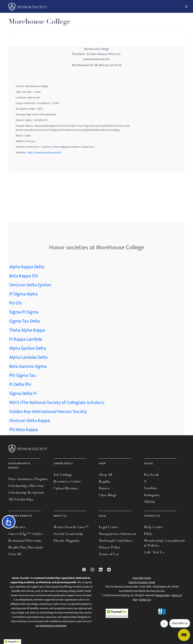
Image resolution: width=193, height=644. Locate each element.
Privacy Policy (110, 547)
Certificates (17, 527)
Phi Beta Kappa (24, 430)
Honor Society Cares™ (71, 527)
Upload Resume (66, 488)
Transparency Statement (117, 534)
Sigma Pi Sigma (24, 312)
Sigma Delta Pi (23, 394)
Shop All (105, 475)
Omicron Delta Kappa (29, 421)
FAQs (148, 534)
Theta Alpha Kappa (27, 330)
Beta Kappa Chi (24, 276)
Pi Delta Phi (20, 385)
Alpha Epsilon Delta (28, 348)
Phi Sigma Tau (23, 376)
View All (15, 554)
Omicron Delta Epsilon (30, 285)
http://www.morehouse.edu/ (44, 153)
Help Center (153, 527)
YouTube (151, 488)
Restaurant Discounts (25, 541)
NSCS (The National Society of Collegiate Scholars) (57, 403)
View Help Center (142, 578)
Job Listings (63, 475)
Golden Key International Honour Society (48, 412)
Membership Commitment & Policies (164, 543)
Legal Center (109, 527)
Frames (104, 488)
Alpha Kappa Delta (27, 267)
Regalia (104, 481)
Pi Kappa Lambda (26, 339)
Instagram (152, 495)
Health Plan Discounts (26, 547)
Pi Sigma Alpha (23, 294)
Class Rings (108, 495)
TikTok (149, 502)
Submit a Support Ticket (142, 582)
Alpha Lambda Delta (28, 357)
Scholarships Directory (26, 486)
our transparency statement (51, 626)
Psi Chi (15, 303)
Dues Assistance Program (28, 479)
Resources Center (67, 481)
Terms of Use (109, 554)
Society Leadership (68, 534)
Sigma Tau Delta (25, 321)
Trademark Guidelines (116, 541)
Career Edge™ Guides (25, 534)
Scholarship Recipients (26, 493)
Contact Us (145, 600)
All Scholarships (21, 499)
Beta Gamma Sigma (28, 366)
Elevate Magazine (67, 541)
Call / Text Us (154, 552)
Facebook (151, 475)
